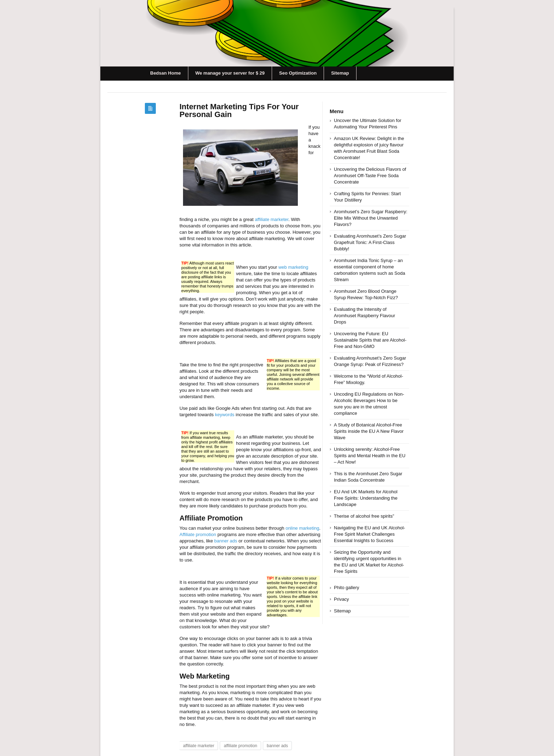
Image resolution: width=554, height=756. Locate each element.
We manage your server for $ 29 (230, 73)
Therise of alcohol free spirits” (364, 516)
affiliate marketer (272, 219)
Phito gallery (347, 588)
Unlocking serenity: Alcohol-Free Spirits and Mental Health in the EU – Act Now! (370, 456)
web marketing (293, 267)
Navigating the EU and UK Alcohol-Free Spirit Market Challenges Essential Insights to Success (370, 534)
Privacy (341, 599)
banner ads (226, 541)
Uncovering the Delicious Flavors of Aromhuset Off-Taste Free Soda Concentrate (370, 176)
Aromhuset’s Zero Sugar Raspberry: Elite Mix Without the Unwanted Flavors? (371, 218)
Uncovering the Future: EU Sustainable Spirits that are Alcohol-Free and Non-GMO (370, 340)
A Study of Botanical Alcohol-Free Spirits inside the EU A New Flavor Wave (369, 431)
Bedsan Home (166, 73)
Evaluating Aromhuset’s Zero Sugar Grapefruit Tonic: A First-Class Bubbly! (370, 242)
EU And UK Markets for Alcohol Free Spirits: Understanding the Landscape (366, 498)
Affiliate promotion (198, 534)
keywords (225, 415)
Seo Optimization (298, 73)
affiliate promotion (240, 746)
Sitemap (340, 73)
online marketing (302, 528)
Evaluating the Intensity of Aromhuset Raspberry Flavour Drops (364, 316)
